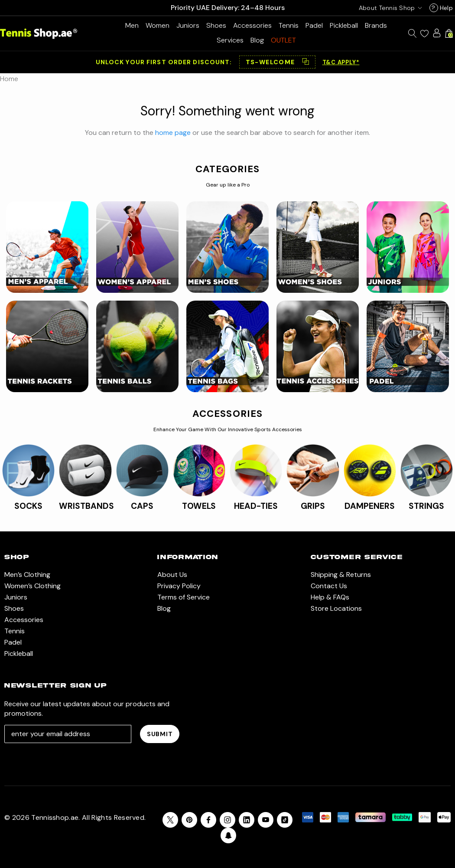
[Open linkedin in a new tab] (247, 820)
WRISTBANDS (86, 506)
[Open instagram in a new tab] (227, 820)
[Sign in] (437, 33)
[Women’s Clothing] (158, 25)
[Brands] (376, 25)
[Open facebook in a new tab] (208, 820)
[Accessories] (252, 25)
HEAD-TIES (256, 506)
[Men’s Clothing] (132, 25)
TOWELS (199, 506)
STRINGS (426, 506)
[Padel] (314, 25)
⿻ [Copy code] (305, 62)
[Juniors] (188, 25)
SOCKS (28, 506)
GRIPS (313, 506)
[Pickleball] (344, 25)
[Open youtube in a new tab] (266, 820)
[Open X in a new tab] (170, 820)
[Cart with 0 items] (449, 33)
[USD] (389, 8)
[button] (277, 62)
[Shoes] (216, 25)
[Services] (230, 40)
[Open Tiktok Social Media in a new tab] (285, 820)
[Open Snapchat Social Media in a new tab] (228, 835)
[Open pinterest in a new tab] (189, 820)
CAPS (142, 506)
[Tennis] (289, 25)
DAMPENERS (370, 506)
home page (173, 133)
